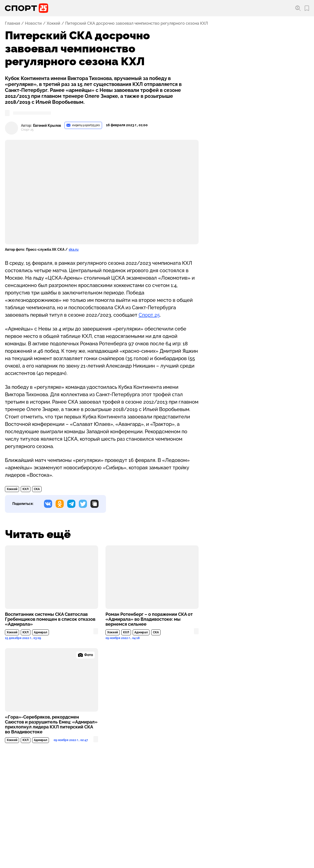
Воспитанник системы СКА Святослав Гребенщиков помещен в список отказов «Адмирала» (50, 619)
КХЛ (26, 489)
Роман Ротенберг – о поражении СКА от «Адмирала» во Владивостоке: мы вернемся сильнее (149, 619)
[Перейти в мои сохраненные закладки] (307, 8)
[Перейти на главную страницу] (27, 8)
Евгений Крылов (47, 126)
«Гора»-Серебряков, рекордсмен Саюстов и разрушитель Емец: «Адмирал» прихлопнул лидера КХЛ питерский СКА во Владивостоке (51, 724)
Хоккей (53, 23)
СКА (37, 489)
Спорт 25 (149, 315)
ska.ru (74, 249)
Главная (12, 23)
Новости (33, 23)
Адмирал (41, 632)
